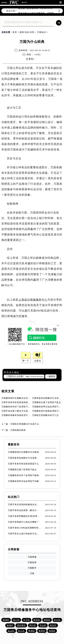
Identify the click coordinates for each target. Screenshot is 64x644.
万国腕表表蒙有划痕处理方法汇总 (18, 415)
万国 (32, 573)
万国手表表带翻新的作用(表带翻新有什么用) (24, 516)
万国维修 (32, 557)
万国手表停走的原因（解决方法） (24, 510)
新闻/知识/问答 (27, 32)
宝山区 (43, 625)
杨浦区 (10, 625)
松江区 (21, 631)
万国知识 (41, 32)
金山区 (11, 631)
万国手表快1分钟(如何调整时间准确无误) (24, 528)
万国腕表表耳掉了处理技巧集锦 (17, 407)
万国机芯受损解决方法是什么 (25, 424)
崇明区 (52, 631)
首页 (15, 32)
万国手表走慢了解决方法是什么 (17, 411)
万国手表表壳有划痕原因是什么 (17, 402)
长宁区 (27, 620)
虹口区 (57, 620)
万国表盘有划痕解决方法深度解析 (24, 458)
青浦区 (32, 631)
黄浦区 (6, 620)
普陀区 (47, 620)
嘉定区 (53, 625)
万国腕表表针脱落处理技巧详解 (48, 411)
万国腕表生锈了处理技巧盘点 (47, 402)
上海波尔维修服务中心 (33, 300)
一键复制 (51, 376)
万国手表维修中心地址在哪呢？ (23, 522)
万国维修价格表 (18, 430)
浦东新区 (21, 625)
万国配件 (32, 568)
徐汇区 (16, 620)
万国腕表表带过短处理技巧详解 (48, 407)
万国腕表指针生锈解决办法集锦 (17, 398)
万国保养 (32, 562)
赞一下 (26, 361)
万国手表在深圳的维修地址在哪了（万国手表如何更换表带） (24, 505)
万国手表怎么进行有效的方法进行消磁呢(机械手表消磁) (24, 534)
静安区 (37, 620)
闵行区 (33, 625)
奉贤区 (42, 631)
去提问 (38, 361)
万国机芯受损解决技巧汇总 (45, 415)
